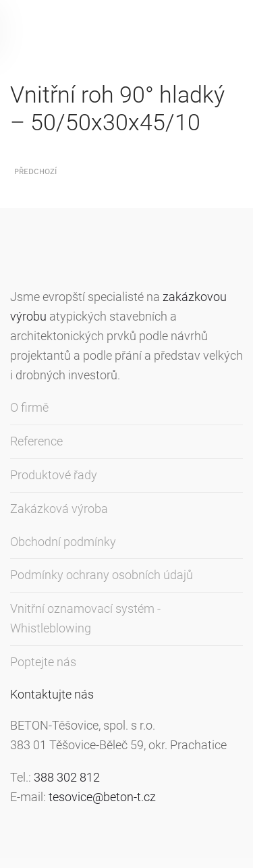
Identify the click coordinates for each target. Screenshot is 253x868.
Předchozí (35, 172)
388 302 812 (67, 777)
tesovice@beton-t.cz (102, 797)
